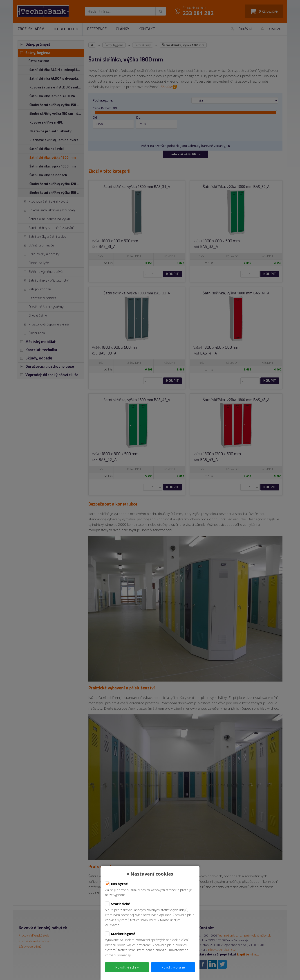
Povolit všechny (127, 967)
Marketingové (120, 934)
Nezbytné (116, 884)
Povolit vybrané (173, 967)
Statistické (118, 904)
